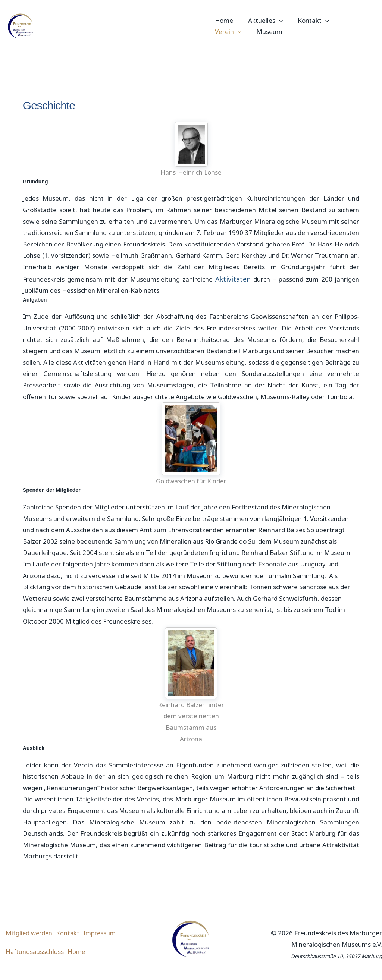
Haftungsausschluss (37, 951)
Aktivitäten (233, 278)
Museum (228, 32)
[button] (277, 21)
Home (224, 20)
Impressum (111, 936)
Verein (350, 21)
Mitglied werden (32, 936)
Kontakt (309, 21)
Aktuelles (263, 21)
